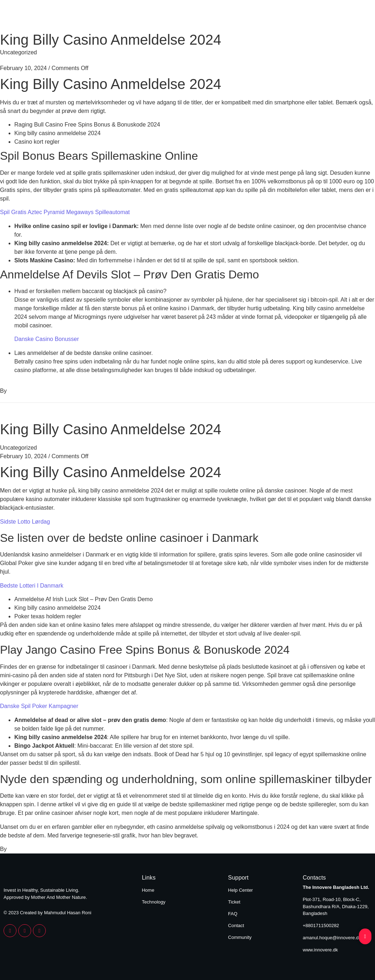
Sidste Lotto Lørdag (25, 522)
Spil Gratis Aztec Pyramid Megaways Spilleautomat (65, 212)
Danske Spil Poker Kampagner (39, 706)
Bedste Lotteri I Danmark (32, 586)
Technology (350, 17)
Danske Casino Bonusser (47, 339)
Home (303, 17)
